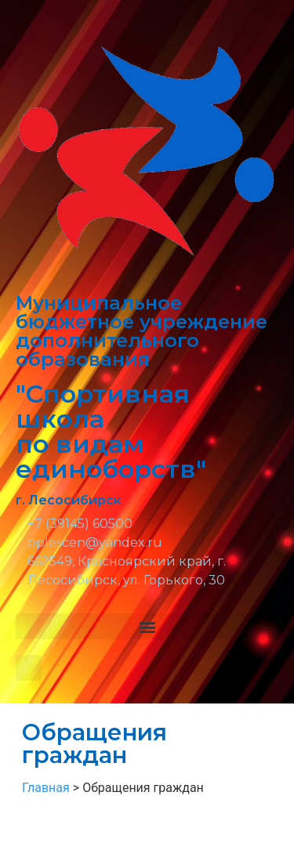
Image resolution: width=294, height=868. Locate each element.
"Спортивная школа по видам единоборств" (111, 431)
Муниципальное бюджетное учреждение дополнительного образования (142, 331)
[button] (147, 626)
